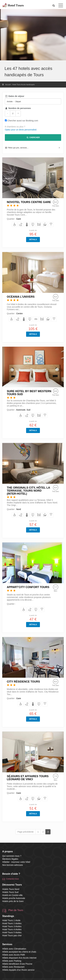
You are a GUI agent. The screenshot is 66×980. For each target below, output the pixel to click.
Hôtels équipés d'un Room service (18, 970)
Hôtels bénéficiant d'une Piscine (17, 964)
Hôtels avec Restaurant (13, 967)
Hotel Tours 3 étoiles (12, 926)
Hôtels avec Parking (12, 961)
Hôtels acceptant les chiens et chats (19, 952)
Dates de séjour (15, 96)
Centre (19, 313)
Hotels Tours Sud (10, 892)
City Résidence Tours (23, 682)
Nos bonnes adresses (13, 865)
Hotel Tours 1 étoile (11, 920)
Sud (28, 410)
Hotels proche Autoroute (14, 898)
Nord (19, 509)
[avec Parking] (33, 225)
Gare (19, 219)
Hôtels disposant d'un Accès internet (19, 958)
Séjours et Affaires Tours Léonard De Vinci (28, 778)
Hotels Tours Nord (11, 889)
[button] (54, 6)
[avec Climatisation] (27, 225)
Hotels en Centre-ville (12, 895)
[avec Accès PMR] (15, 225)
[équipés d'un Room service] (45, 225)
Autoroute (21, 410)
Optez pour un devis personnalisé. (21, 130)
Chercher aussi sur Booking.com (23, 121)
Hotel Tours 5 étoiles (12, 932)
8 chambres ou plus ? (15, 127)
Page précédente (26, 832)
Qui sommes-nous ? (12, 856)
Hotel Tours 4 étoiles (12, 929)
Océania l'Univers (21, 297)
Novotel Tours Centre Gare (29, 202)
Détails (33, 240)
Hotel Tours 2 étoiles (12, 923)
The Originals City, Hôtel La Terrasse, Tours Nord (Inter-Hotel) (28, 491)
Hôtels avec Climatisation (14, 949)
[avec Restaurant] (39, 225)
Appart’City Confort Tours (28, 587)
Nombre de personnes (18, 108)
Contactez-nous (12, 879)
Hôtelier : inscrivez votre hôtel (16, 862)
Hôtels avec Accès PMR (14, 955)
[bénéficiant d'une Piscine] (36, 319)
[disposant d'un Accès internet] (51, 225)
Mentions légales (10, 859)
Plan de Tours (16, 910)
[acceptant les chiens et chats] (21, 225)
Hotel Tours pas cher (12, 935)
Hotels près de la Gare (13, 901)
